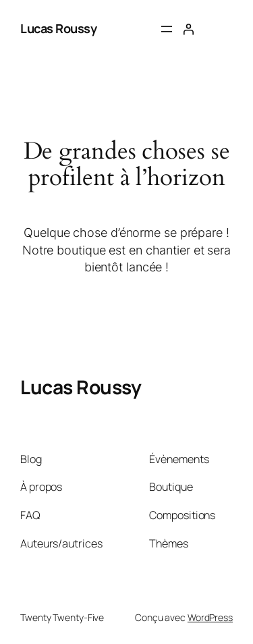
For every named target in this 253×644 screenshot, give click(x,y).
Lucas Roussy (58, 28)
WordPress (210, 617)
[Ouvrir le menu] (167, 29)
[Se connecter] (188, 29)
